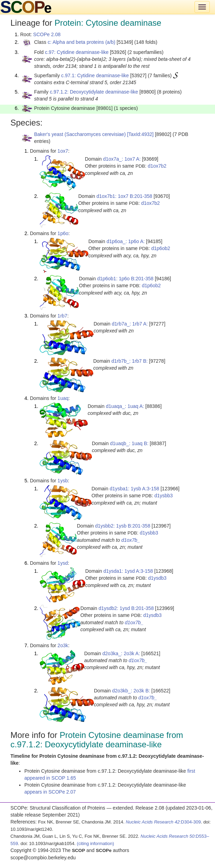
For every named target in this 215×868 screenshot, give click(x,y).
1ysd (63, 563)
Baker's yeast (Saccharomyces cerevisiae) (80, 134)
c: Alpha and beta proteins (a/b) (82, 42)
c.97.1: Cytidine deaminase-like (95, 75)
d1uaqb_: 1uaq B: (129, 443)
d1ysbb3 (164, 496)
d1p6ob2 (161, 248)
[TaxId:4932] (140, 134)
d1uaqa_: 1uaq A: (125, 406)
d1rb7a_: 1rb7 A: (130, 324)
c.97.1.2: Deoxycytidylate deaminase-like (94, 92)
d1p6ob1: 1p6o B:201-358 (125, 279)
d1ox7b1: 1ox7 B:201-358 (124, 196)
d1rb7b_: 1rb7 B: (129, 361)
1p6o (63, 233)
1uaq (63, 398)
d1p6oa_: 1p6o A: (126, 241)
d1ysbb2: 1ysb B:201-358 (123, 526)
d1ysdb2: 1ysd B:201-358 (126, 608)
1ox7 (63, 151)
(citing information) (95, 843)
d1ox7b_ (131, 540)
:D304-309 (164, 822)
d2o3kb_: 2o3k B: (131, 691)
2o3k (63, 645)
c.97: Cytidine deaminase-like (77, 52)
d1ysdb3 (157, 578)
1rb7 (62, 316)
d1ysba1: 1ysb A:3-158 (134, 489)
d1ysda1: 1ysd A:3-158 (128, 571)
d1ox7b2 (157, 166)
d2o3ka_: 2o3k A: (121, 653)
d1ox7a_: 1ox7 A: (122, 159)
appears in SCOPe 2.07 (50, 792)
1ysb (63, 481)
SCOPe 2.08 (47, 34)
